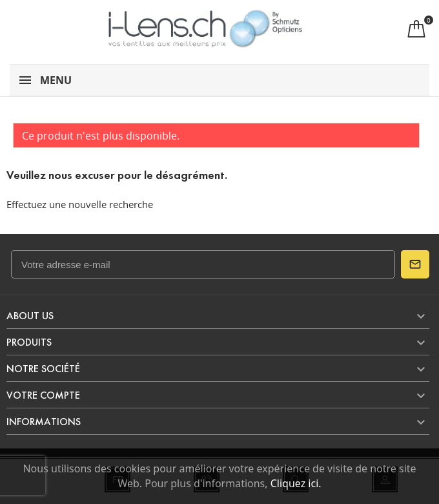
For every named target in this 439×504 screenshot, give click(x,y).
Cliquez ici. (296, 483)
